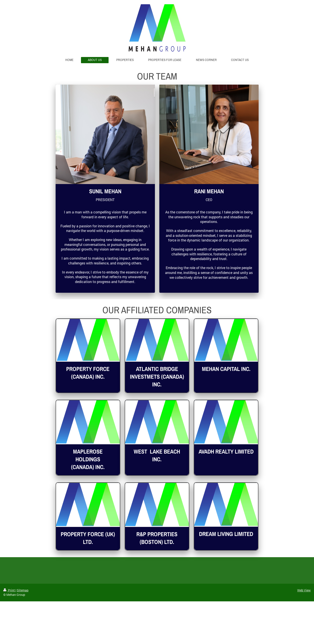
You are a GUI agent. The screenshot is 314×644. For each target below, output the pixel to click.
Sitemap (23, 590)
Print (9, 590)
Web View (304, 590)
